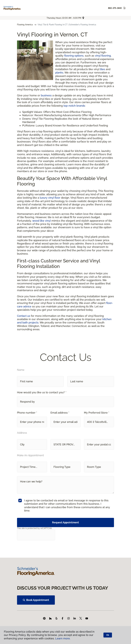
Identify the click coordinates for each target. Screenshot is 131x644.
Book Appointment (36, 600)
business (46, 95)
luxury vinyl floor (50, 198)
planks (59, 73)
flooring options (74, 56)
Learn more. (63, 638)
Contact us (24, 316)
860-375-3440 (115, 8)
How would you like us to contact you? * (42, 392)
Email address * (60, 413)
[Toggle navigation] (125, 8)
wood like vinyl (42, 221)
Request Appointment (65, 522)
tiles (103, 69)
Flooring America (25, 25)
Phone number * (27, 413)
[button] (65, 402)
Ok (108, 635)
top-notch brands (74, 106)
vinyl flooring (103, 56)
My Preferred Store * (97, 413)
